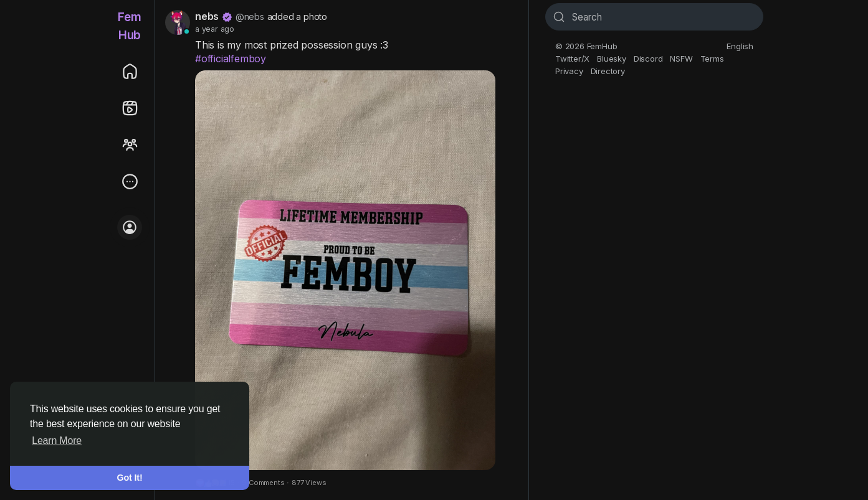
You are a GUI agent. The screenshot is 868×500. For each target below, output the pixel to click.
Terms (712, 59)
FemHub (129, 26)
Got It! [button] (130, 478)
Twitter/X (572, 59)
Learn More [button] (57, 441)
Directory (608, 71)
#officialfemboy (231, 59)
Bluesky (612, 59)
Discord (648, 59)
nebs (207, 16)
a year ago (215, 29)
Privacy (569, 71)
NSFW (681, 59)
